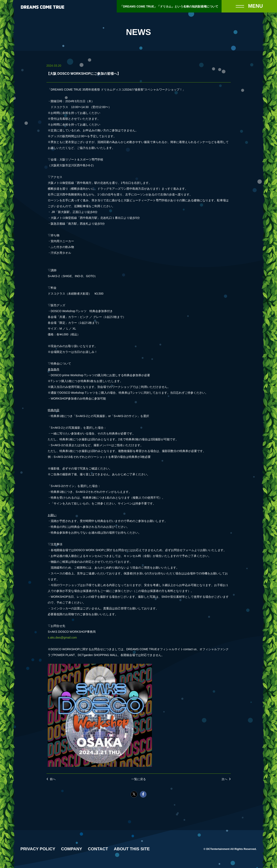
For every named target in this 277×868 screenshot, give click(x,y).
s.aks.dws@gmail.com (62, 638)
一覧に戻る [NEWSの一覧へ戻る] (139, 779)
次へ (224, 779)
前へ (53, 779)
